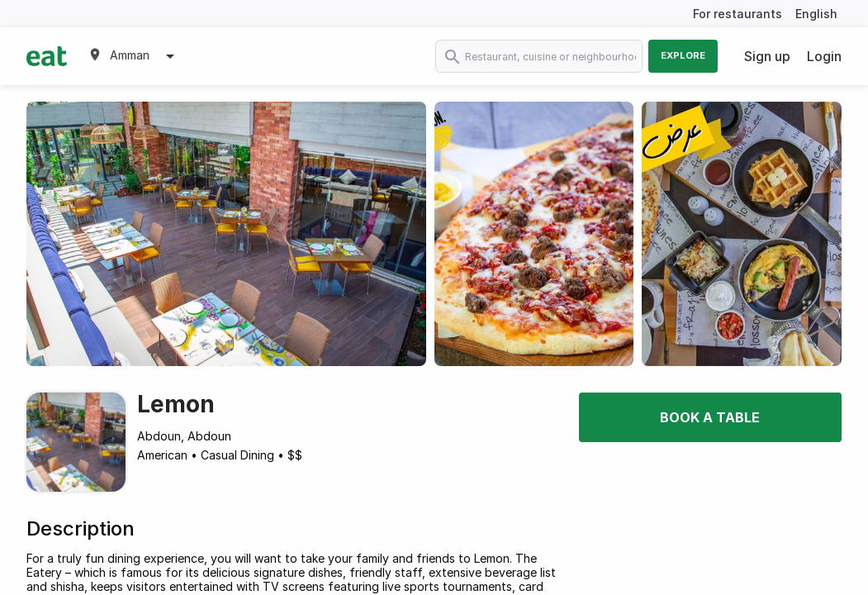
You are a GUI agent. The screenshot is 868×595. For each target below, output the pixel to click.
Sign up (767, 56)
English (816, 14)
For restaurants (738, 14)
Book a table (710, 417)
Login (824, 56)
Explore (683, 55)
